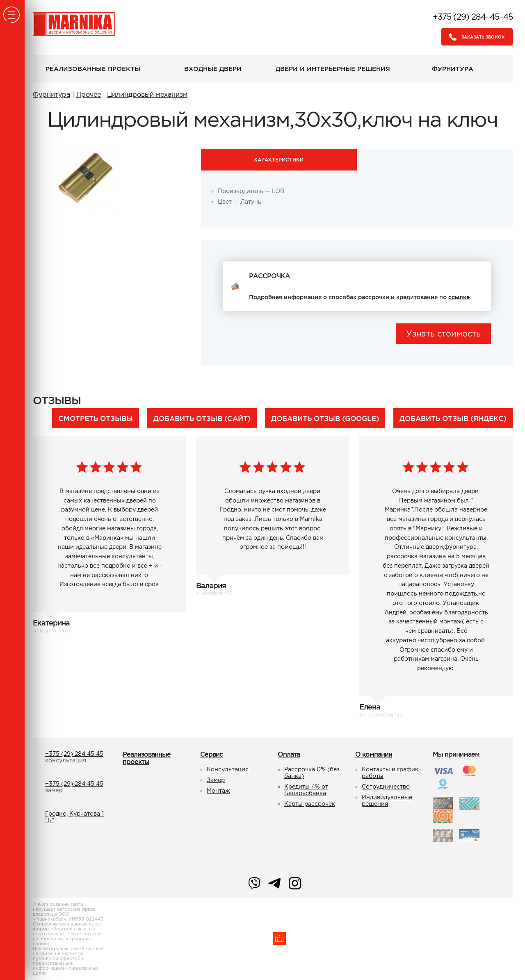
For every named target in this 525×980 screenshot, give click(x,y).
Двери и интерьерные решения (333, 69)
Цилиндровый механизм (147, 94)
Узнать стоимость (443, 334)
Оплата (289, 754)
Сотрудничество (386, 787)
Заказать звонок (474, 37)
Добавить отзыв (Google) (325, 418)
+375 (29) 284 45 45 (74, 754)
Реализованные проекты (93, 69)
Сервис (211, 754)
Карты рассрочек (310, 804)
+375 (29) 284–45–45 (473, 17)
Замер (216, 780)
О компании (374, 754)
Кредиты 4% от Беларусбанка (306, 790)
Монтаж (218, 791)
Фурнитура (453, 69)
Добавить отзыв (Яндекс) (453, 418)
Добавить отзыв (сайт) (202, 418)
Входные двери (213, 69)
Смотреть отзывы (96, 418)
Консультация (228, 769)
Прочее (89, 94)
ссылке (459, 297)
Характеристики (279, 160)
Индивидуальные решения (387, 800)
